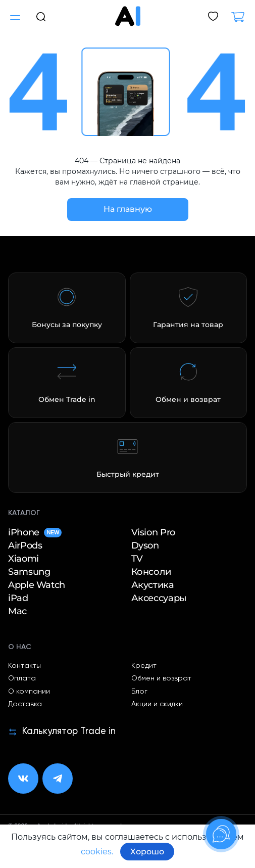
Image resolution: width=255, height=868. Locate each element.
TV (137, 559)
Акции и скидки (157, 704)
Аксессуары (159, 598)
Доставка (25, 704)
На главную (128, 209)
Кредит (144, 666)
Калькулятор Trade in (62, 732)
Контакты (24, 666)
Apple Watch (37, 585)
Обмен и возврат (161, 678)
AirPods (25, 545)
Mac (17, 611)
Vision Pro (153, 532)
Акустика (153, 585)
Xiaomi (23, 559)
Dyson (145, 545)
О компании (29, 692)
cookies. (97, 852)
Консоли (151, 572)
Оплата (22, 678)
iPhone (35, 532)
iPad (18, 598)
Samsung (29, 572)
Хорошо (147, 852)
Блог (139, 692)
